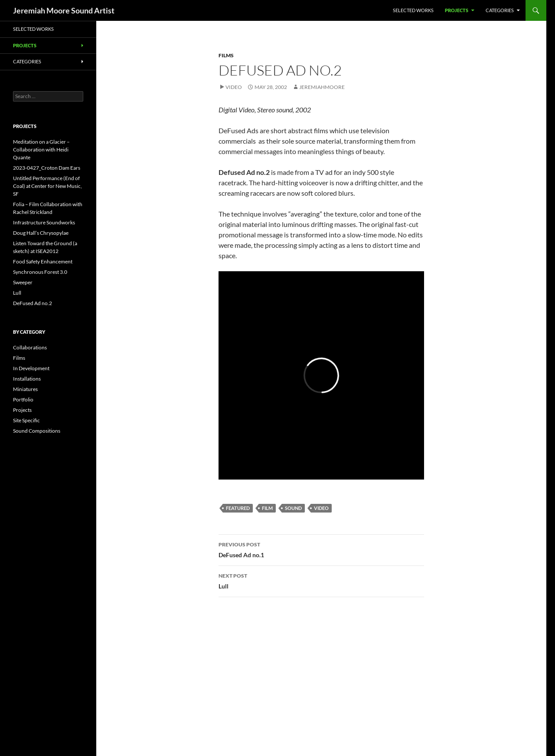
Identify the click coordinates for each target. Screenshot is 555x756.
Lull (321, 580)
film (267, 508)
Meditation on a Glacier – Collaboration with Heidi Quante (41, 150)
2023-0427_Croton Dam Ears (47, 168)
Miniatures (25, 389)
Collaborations (30, 347)
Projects (457, 10)
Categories (500, 10)
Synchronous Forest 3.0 (40, 272)
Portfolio (23, 399)
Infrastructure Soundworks (44, 222)
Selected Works (413, 10)
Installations (27, 379)
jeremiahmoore (322, 87)
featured (238, 508)
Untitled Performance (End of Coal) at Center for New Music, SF (47, 186)
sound (293, 508)
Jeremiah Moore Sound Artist (64, 10)
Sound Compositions (37, 431)
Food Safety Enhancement (43, 261)
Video (234, 87)
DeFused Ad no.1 (321, 549)
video (321, 508)
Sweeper (23, 282)
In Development (31, 368)
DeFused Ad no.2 (33, 303)
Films (226, 55)
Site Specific (26, 420)
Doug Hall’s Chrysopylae (41, 233)
